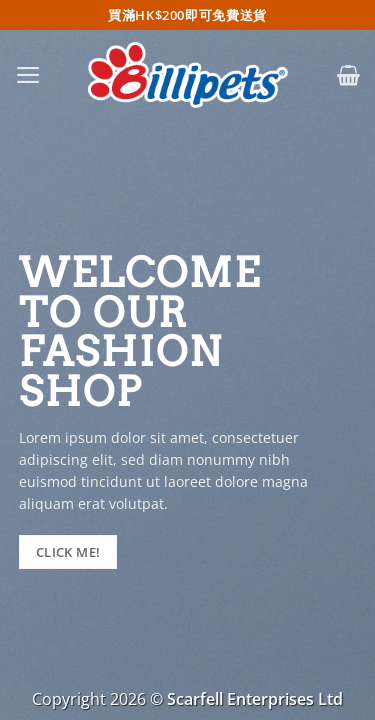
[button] (28, 75)
